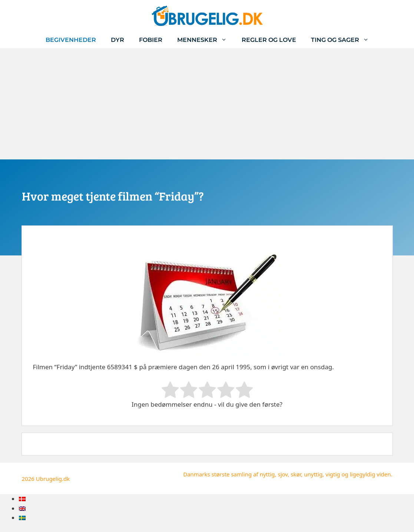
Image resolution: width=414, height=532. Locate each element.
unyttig (313, 474)
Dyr (117, 40)
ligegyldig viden (370, 474)
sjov (283, 474)
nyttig (267, 474)
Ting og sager (344, 40)
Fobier (151, 40)
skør (296, 474)
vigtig (333, 474)
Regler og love (269, 40)
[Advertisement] (207, 104)
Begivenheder (71, 40)
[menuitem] (22, 499)
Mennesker (206, 40)
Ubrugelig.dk (53, 479)
